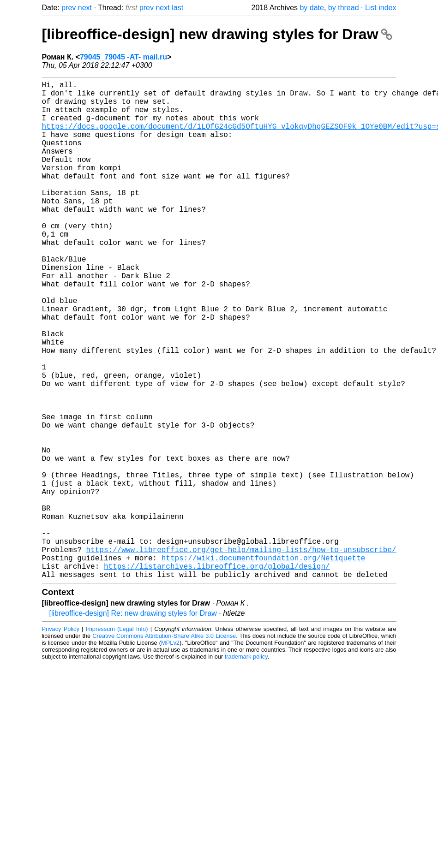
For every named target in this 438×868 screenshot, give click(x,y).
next (85, 8)
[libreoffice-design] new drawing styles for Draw (217, 34)
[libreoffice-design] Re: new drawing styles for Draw (133, 724)
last (177, 8)
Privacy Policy (61, 740)
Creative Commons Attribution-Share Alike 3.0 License (164, 746)
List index (381, 8)
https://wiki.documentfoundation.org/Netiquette (264, 665)
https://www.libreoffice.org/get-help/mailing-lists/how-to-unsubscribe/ (241, 654)
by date (312, 8)
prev (69, 8)
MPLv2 (170, 753)
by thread (344, 8)
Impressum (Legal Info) (117, 740)
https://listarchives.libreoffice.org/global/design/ (217, 675)
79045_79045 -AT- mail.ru (123, 57)
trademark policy (246, 767)
